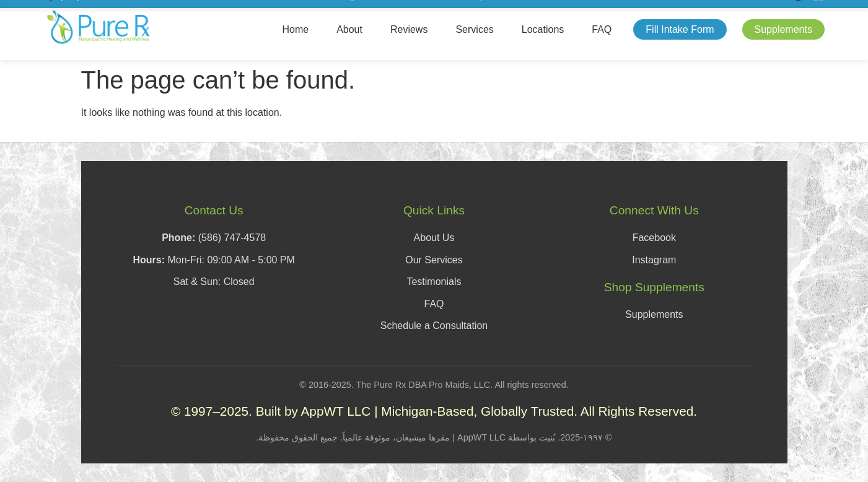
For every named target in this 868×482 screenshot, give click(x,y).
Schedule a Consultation (434, 326)
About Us (434, 238)
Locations (543, 29)
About (349, 29)
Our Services (434, 260)
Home (295, 29)
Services (474, 29)
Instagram (654, 260)
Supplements (783, 29)
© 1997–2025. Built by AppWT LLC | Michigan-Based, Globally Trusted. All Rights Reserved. (434, 411)
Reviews (409, 29)
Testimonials (434, 282)
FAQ (602, 29)
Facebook (654, 238)
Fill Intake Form (680, 29)
